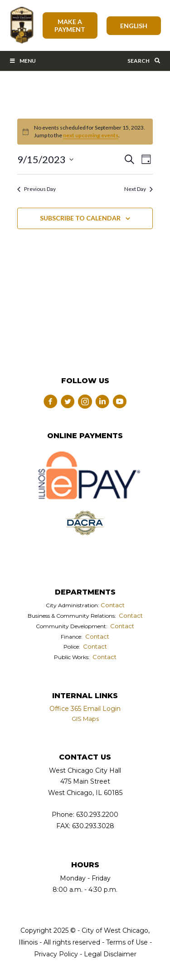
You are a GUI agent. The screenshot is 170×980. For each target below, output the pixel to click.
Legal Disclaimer (110, 954)
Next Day (138, 189)
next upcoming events (91, 135)
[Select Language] (134, 26)
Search (144, 61)
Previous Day (36, 189)
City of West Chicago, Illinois (21, 25)
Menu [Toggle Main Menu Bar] (22, 61)
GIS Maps (85, 719)
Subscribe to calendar (80, 218)
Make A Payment (70, 25)
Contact (113, 605)
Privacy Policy (56, 954)
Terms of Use (126, 942)
